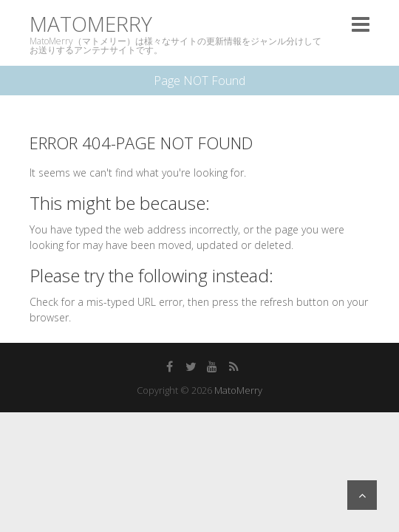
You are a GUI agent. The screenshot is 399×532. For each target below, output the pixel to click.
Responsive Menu (361, 24)
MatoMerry (91, 24)
